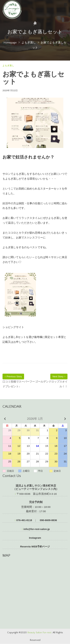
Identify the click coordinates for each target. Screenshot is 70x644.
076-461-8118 (23, 520)
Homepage (10, 43)
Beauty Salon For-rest (39, 633)
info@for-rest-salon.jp (36, 529)
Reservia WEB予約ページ (35, 546)
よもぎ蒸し (29, 43)
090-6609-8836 (48, 520)
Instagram (35, 538)
